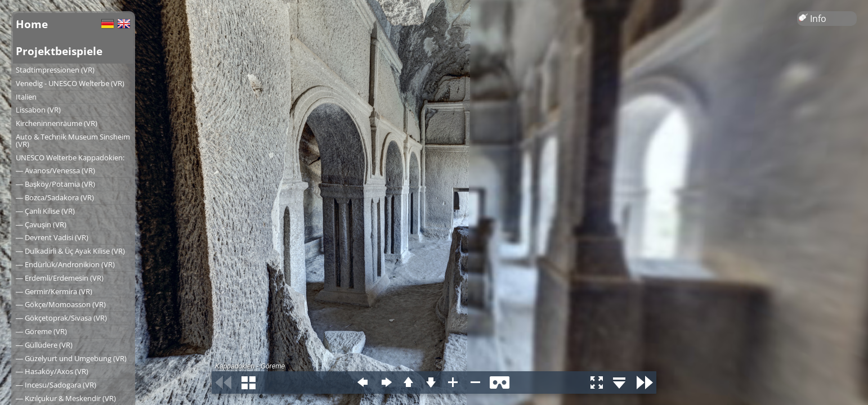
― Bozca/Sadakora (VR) (55, 197)
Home (32, 24)
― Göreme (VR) (41, 331)
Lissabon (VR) (38, 110)
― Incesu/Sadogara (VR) (56, 385)
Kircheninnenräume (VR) (57, 123)
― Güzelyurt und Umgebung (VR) (71, 358)
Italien (26, 97)
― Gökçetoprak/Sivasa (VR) (61, 318)
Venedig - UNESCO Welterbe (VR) (70, 83)
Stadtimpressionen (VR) (55, 70)
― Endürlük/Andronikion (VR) (65, 264)
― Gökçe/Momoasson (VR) (61, 304)
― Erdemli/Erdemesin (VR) (60, 278)
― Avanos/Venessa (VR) (55, 170)
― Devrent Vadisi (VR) (52, 237)
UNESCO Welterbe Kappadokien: (70, 157)
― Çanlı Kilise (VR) (45, 211)
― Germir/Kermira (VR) (54, 291)
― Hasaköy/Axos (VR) (52, 371)
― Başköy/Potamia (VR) (55, 184)
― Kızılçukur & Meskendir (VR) (66, 398)
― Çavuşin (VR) (41, 224)
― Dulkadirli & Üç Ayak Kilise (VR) (70, 251)
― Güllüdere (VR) (44, 345)
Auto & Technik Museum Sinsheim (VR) (73, 140)
